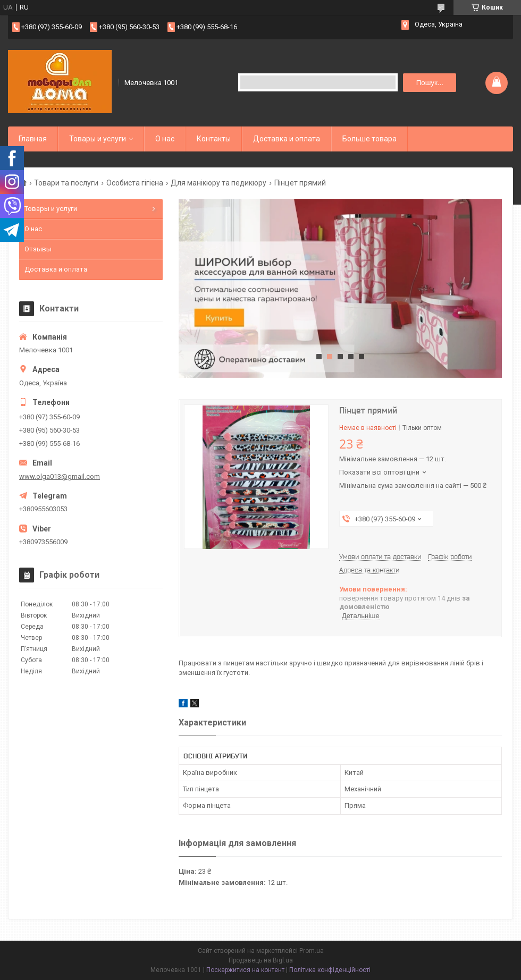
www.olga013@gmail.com (60, 476)
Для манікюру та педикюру (219, 183)
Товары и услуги (98, 139)
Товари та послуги (66, 183)
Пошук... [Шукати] (430, 83)
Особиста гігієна (135, 183)
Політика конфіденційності (330, 970)
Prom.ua (312, 951)
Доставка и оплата (287, 139)
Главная (33, 139)
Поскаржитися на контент (245, 970)
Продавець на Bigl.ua (261, 960)
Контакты (214, 139)
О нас (165, 139)
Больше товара (369, 139)
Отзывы (38, 249)
